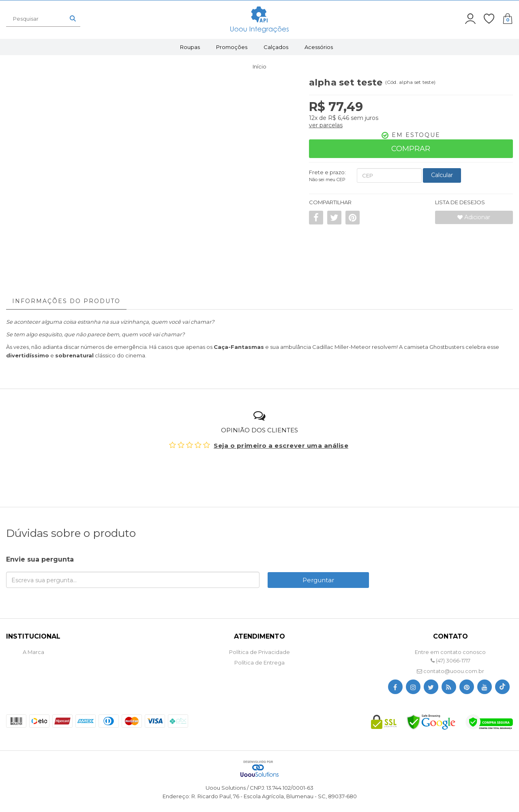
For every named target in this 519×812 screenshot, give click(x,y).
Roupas (190, 47)
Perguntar (318, 580)
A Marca (33, 652)
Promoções (232, 47)
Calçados (276, 47)
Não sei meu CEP (327, 179)
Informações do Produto (66, 301)
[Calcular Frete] (442, 175)
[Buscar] (73, 19)
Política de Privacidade (259, 652)
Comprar (411, 149)
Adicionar (474, 217)
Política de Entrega (259, 662)
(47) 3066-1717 (450, 660)
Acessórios (319, 47)
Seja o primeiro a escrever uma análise (281, 446)
